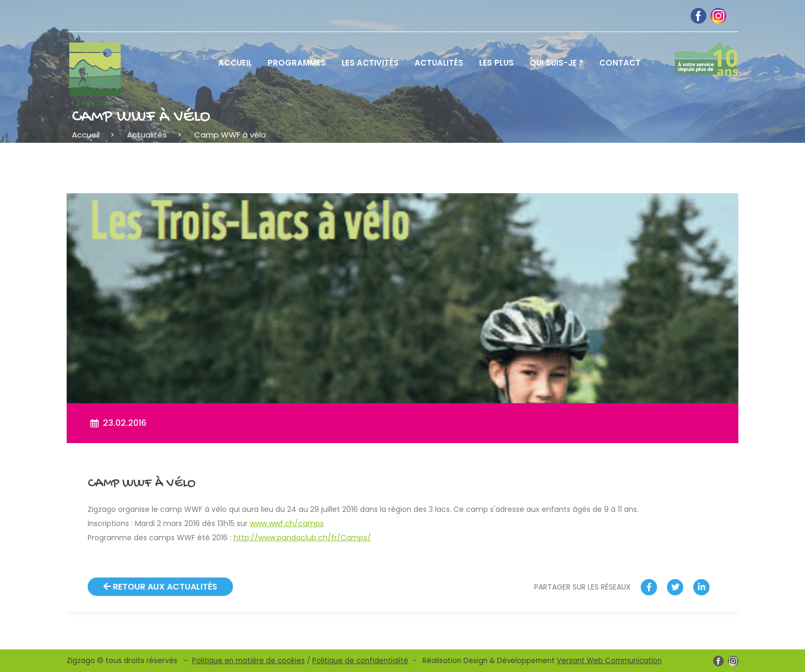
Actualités (147, 135)
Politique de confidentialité (360, 661)
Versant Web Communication (609, 661)
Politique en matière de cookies (248, 661)
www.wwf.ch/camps (287, 523)
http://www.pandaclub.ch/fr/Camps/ (302, 538)
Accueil (86, 135)
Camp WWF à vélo (230, 135)
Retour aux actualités (160, 587)
